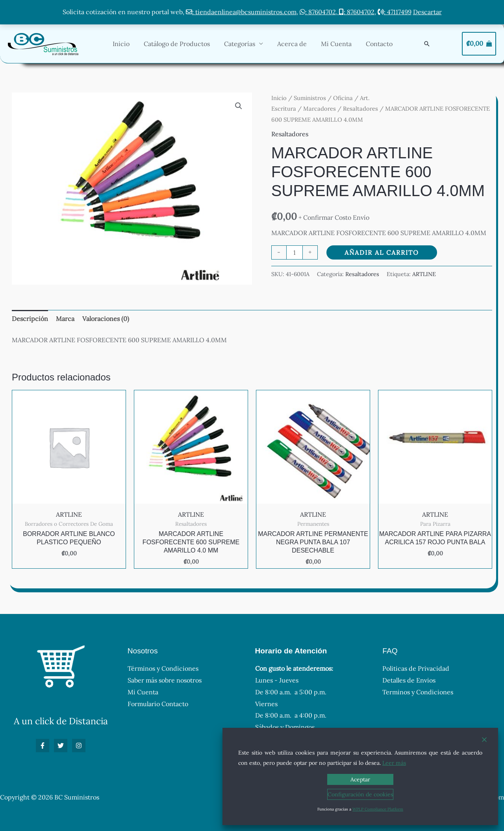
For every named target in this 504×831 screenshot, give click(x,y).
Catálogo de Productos (184, 44)
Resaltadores (360, 109)
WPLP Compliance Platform (378, 809)
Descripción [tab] (30, 319)
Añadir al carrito (382, 252)
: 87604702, (319, 12)
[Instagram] (79, 746)
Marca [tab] (65, 319)
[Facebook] (43, 746)
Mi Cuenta (339, 44)
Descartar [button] (427, 12)
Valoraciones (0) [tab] (106, 319)
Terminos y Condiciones (418, 692)
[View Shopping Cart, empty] (479, 44)
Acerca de (296, 44)
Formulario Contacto (158, 704)
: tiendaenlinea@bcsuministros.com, (242, 12)
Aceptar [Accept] (360, 779)
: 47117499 (395, 12)
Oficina (343, 98)
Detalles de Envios (409, 680)
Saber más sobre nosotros (165, 680)
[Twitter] (61, 746)
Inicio (130, 44)
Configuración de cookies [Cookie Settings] (360, 794)
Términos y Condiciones (163, 668)
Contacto (380, 44)
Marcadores (320, 109)
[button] (427, 44)
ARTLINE (424, 274)
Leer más (394, 763)
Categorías (245, 44)
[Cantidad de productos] (295, 252)
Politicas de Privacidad (416, 668)
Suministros (310, 98)
